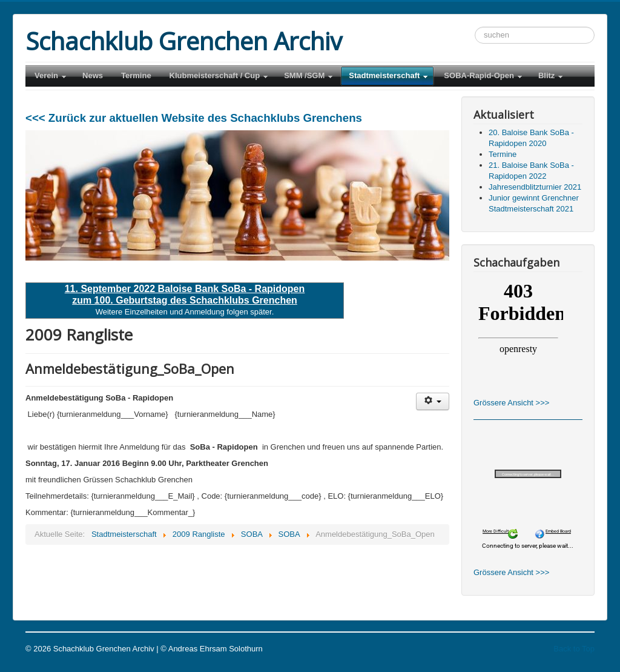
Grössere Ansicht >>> (511, 403)
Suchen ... (475, 27)
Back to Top (574, 649)
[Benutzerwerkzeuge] (433, 401)
